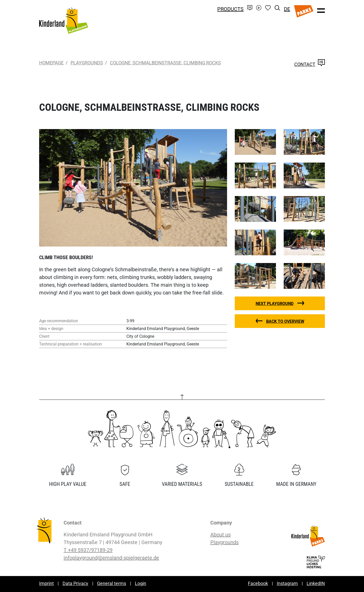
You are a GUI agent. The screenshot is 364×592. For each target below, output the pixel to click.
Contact (310, 64)
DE (287, 9)
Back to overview (285, 321)
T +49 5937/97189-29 (88, 550)
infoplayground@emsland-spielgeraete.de (111, 558)
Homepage (51, 63)
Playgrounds (87, 63)
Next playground (275, 304)
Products (230, 9)
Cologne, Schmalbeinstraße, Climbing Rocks (165, 63)
